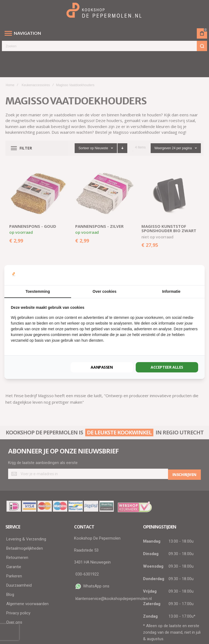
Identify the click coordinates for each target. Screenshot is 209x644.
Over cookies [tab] (104, 291)
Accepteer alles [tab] (167, 367)
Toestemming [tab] (38, 291)
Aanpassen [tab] (102, 367)
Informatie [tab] (171, 291)
